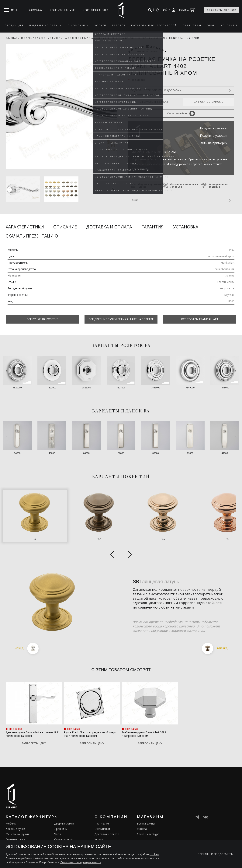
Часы (57, 819)
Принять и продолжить (215, 854)
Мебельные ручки (17, 819)
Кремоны (12, 835)
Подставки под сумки (68, 835)
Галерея (100, 835)
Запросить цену (34, 729)
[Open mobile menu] (11, 10)
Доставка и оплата (109, 227)
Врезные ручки (15, 830)
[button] (113, 189)
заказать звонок (221, 10)
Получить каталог (214, 128)
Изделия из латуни (107, 830)
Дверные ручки (15, 814)
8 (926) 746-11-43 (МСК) (63, 10)
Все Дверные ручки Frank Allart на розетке (121, 319)
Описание (65, 227)
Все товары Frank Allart (200, 319)
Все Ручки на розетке (42, 319)
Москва (142, 814)
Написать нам (35, 10)
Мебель (11, 809)
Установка (186, 227)
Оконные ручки (15, 825)
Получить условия (214, 136)
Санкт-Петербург (148, 819)
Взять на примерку (213, 143)
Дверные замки (64, 809)
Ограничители (63, 825)
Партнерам (102, 809)
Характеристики (25, 227)
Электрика (61, 830)
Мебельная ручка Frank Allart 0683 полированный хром (147, 714)
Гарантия (153, 227)
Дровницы (61, 814)
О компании (102, 814)
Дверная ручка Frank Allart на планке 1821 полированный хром (31, 716)
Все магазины (146, 809)
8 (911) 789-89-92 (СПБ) (96, 10)
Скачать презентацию (32, 236)
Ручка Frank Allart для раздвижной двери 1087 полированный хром (85, 716)
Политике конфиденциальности (81, 862)
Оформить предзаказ (154, 102)
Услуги (99, 825)
